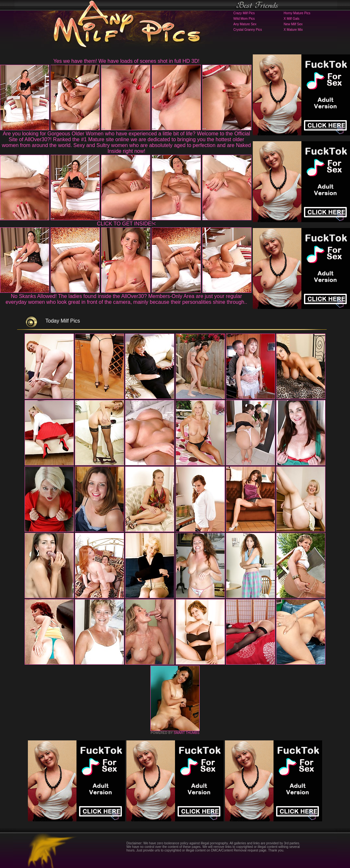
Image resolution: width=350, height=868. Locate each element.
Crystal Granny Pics (248, 30)
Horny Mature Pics (297, 13)
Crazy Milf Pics (244, 13)
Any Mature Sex (245, 24)
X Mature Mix (293, 30)
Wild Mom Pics (244, 19)
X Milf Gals (291, 19)
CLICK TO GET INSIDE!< (126, 224)
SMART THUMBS (187, 733)
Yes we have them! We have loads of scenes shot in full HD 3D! (127, 61)
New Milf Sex (293, 24)
